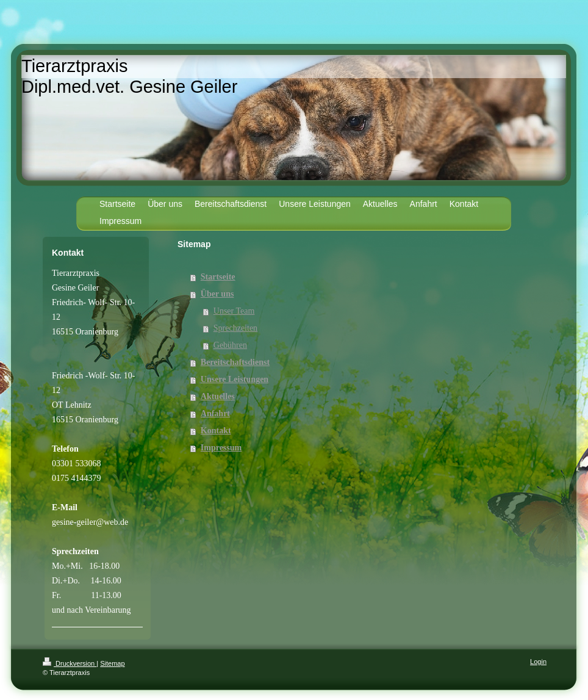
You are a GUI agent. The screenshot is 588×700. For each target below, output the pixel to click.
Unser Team (234, 311)
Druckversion (70, 663)
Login (538, 662)
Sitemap (112, 663)
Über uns (217, 294)
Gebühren (230, 345)
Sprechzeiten (235, 328)
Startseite (218, 277)
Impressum (221, 448)
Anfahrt (215, 413)
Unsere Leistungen (235, 379)
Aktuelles (218, 396)
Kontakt (216, 431)
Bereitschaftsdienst (235, 362)
